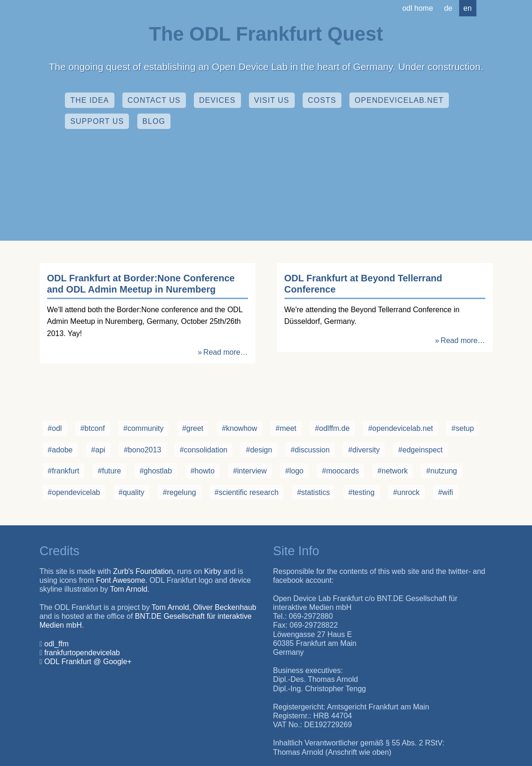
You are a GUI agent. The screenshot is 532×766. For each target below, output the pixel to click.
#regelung (180, 492)
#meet (286, 428)
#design (259, 450)
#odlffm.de (332, 428)
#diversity (364, 450)
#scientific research (246, 492)
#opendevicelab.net (401, 428)
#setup (463, 428)
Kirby (213, 571)
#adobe (60, 450)
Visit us (272, 100)
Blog (154, 121)
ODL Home (418, 8)
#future (109, 471)
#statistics (313, 492)
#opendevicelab (74, 492)
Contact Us (154, 100)
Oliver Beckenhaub (225, 607)
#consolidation (204, 450)
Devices (217, 100)
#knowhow (240, 428)
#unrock (406, 492)
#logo (294, 471)
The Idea (90, 100)
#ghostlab (156, 471)
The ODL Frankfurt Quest (266, 34)
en (468, 8)
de (448, 8)
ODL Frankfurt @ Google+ (88, 662)
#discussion (310, 450)
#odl (55, 428)
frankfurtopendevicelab (82, 653)
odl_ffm (57, 644)
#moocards (340, 471)
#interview (250, 471)
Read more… (225, 352)
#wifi (446, 492)
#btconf (92, 428)
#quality (131, 492)
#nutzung (442, 471)
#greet (193, 428)
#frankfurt (64, 471)
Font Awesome (121, 580)
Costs (322, 100)
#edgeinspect (421, 450)
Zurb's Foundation (143, 571)
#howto (203, 471)
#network (393, 471)
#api (98, 450)
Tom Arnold (128, 589)
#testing (362, 492)
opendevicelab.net (399, 100)
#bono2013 (142, 450)
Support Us (97, 121)
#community (143, 428)
